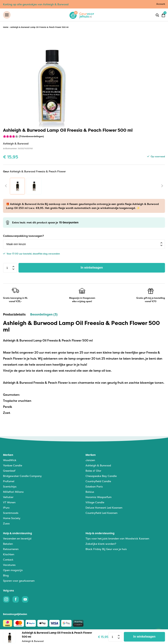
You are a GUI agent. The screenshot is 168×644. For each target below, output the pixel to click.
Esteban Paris (94, 487)
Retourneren (11, 549)
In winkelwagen (92, 268)
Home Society (12, 518)
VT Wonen (9, 502)
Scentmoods (11, 513)
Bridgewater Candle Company (22, 476)
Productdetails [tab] (14, 315)
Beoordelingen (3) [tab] (44, 315)
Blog (6, 576)
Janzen (90, 460)
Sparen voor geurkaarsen (19, 581)
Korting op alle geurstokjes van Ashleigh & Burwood (36, 4)
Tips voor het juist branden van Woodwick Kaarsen (117, 539)
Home (6, 27)
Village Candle (95, 502)
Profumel (9, 481)
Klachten (9, 554)
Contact (8, 560)
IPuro (6, 508)
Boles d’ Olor (93, 471)
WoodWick (10, 460)
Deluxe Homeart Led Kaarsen (104, 508)
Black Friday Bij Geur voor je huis (106, 549)
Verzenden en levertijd (17, 539)
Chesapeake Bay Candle (101, 476)
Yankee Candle (13, 466)
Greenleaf (9, 471)
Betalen (8, 544)
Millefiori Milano (13, 492)
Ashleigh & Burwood (98, 466)
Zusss (6, 524)
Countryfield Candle (98, 481)
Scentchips (10, 487)
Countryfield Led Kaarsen (101, 513)
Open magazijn (13, 570)
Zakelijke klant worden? (101, 544)
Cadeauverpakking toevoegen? (23, 236)
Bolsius (90, 492)
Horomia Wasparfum (99, 497)
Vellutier (8, 497)
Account (161, 4)
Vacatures (9, 565)
